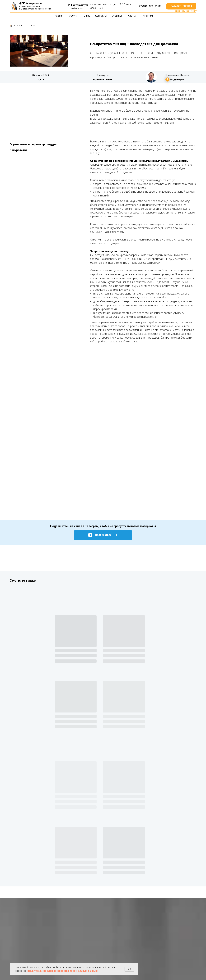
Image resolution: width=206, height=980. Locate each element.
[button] (181, 6)
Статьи (32, 26)
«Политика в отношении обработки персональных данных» (63, 971)
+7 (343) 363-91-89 (150, 6)
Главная (16, 26)
